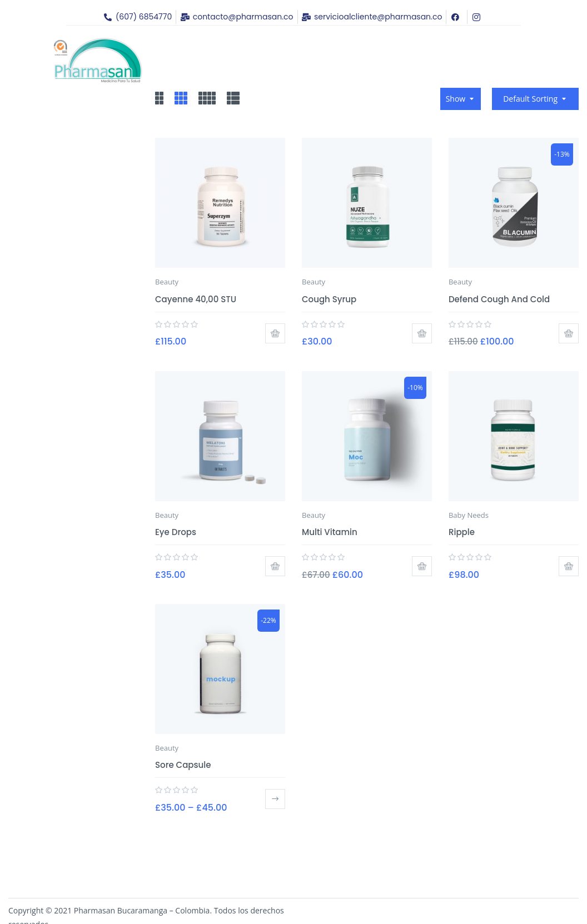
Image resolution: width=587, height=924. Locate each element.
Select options (275, 799)
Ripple (462, 532)
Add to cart (275, 333)
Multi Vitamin (330, 532)
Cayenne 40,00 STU (196, 299)
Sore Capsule (183, 765)
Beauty (167, 282)
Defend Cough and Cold (499, 299)
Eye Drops (176, 532)
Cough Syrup (329, 299)
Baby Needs (469, 515)
